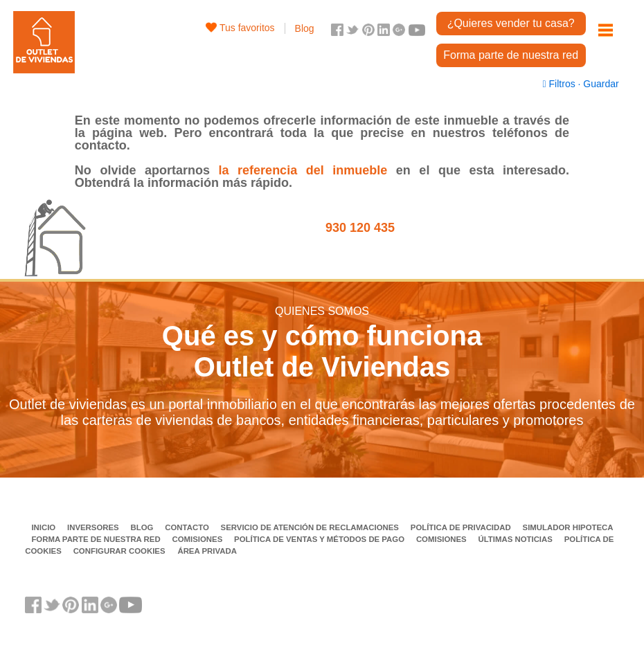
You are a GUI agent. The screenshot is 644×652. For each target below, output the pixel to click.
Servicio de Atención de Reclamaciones (311, 527)
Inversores (94, 527)
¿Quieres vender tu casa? (511, 23)
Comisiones (198, 539)
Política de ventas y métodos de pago (320, 539)
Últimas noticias (517, 539)
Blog (305, 28)
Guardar (599, 84)
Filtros (561, 84)
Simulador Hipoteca (568, 527)
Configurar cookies (119, 551)
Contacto (188, 527)
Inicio (44, 527)
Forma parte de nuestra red (511, 55)
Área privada (207, 551)
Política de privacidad (462, 527)
